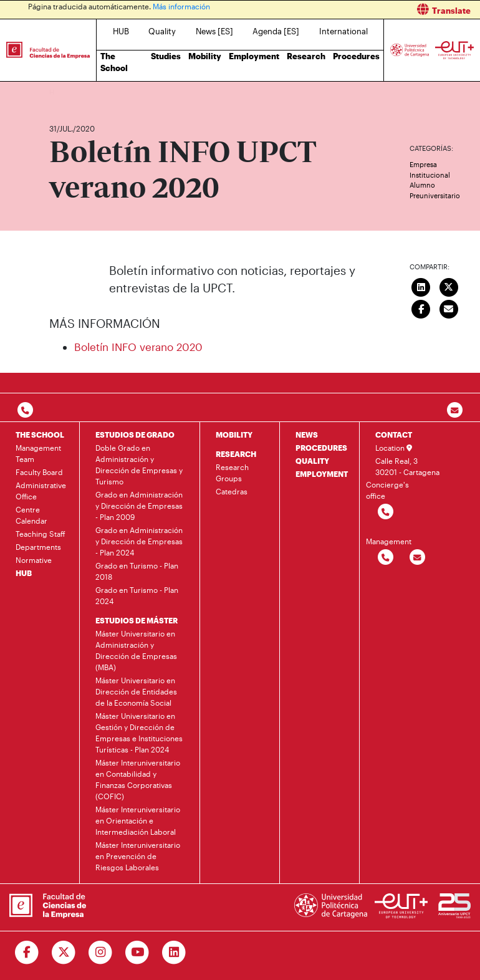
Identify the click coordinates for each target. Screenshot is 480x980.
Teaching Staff (41, 534)
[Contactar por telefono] (25, 411)
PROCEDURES (321, 448)
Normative (34, 560)
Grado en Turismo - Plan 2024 (137, 595)
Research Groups (232, 473)
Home (60, 92)
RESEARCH (236, 454)
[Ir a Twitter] (64, 953)
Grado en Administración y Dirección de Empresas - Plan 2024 (139, 541)
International (343, 31)
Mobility (205, 56)
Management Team (38, 453)
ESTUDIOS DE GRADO (135, 435)
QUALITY (312, 461)
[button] (365, 10)
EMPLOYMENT (322, 474)
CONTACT (394, 435)
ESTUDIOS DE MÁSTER (137, 620)
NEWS (307, 435)
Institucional (430, 175)
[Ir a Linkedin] (174, 953)
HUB (121, 31)
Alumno (422, 185)
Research (306, 56)
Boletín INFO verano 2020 (138, 347)
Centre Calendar (31, 515)
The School (114, 62)
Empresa (423, 164)
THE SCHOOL (40, 435)
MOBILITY (234, 435)
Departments (38, 547)
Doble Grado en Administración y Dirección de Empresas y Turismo (139, 464)
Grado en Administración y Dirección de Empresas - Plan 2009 (139, 506)
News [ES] (214, 31)
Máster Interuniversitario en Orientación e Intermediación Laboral (138, 820)
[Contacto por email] (455, 411)
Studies (166, 56)
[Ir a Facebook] (27, 953)
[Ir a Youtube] (137, 953)
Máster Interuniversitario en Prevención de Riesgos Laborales (138, 856)
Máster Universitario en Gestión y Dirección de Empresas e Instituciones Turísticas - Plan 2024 (139, 733)
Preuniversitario (435, 195)
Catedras (232, 491)
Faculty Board (39, 472)
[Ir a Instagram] (101, 953)
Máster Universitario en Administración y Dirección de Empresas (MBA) (136, 650)
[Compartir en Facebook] (421, 308)
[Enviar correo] (449, 308)
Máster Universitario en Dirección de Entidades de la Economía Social (136, 691)
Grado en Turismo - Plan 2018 (137, 571)
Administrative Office (41, 491)
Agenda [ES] (276, 31)
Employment (254, 56)
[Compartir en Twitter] (449, 286)
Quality (162, 31)
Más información (181, 6)
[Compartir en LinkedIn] (421, 286)
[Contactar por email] (417, 558)
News (84, 92)
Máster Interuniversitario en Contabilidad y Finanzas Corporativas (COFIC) (138, 779)
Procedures (356, 56)
